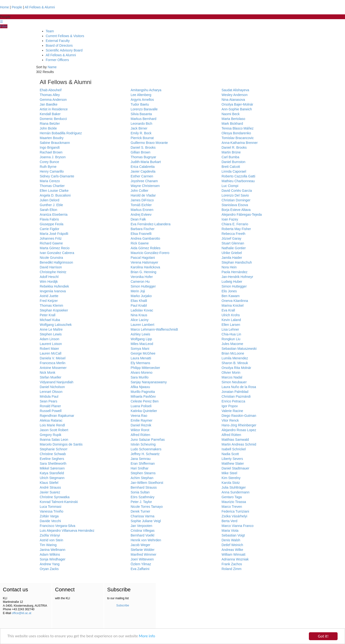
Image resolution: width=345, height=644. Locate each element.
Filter (4, 26)
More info (147, 636)
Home (4, 7)
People (17, 7)
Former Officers (57, 60)
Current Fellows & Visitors (65, 36)
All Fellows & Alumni (40, 7)
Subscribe (123, 605)
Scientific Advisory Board (64, 50)
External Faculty (58, 41)
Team (50, 31)
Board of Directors (59, 45)
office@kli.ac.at (21, 613)
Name (52, 67)
